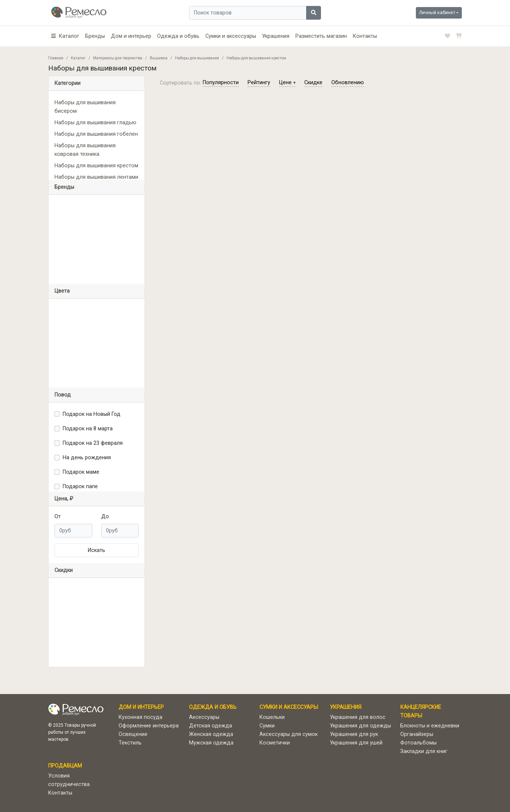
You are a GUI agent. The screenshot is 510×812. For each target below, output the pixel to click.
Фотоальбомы (418, 743)
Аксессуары (204, 717)
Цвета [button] (62, 291)
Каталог (78, 58)
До (105, 517)
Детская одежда (211, 726)
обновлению (348, 83)
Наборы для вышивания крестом (96, 166)
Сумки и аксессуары (231, 36)
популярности (221, 83)
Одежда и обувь (178, 36)
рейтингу (259, 83)
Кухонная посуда (140, 717)
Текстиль (130, 743)
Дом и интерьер (131, 36)
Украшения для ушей (356, 743)
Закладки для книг (424, 751)
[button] (65, 36)
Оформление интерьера (149, 726)
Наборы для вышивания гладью (95, 123)
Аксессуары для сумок (289, 734)
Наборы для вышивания (197, 58)
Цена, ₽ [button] (64, 499)
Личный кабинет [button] (437, 12)
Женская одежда (211, 734)
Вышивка (159, 58)
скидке (313, 83)
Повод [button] (63, 395)
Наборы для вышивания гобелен (96, 134)
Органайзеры (417, 734)
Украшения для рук (354, 734)
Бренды (95, 36)
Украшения (276, 36)
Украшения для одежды (360, 726)
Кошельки (272, 717)
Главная (56, 58)
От (58, 517)
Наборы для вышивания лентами (96, 177)
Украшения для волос (358, 717)
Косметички (275, 743)
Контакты (365, 36)
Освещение (133, 734)
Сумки (267, 726)
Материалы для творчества (118, 58)
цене (287, 83)
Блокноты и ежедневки (430, 726)
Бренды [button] (64, 187)
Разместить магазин (321, 36)
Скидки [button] (64, 570)
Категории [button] (67, 83)
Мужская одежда (211, 743)
